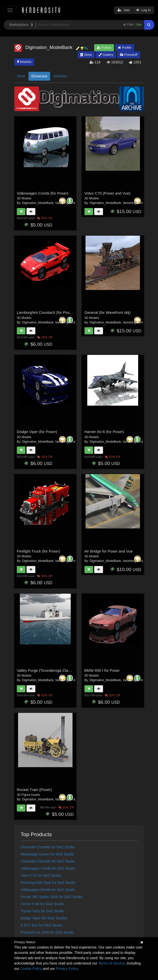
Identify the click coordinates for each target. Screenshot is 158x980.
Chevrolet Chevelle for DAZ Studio (48, 861)
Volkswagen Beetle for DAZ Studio (48, 890)
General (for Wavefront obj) (107, 312)
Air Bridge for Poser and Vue (109, 551)
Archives (60, 76)
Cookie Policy (31, 969)
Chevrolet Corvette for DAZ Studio (48, 847)
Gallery (106, 55)
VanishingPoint (133, 203)
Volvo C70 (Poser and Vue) (107, 193)
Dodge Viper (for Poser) (37, 432)
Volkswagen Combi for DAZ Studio (48, 868)
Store (86, 55)
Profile (124, 48)
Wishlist (24, 62)
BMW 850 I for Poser (102, 670)
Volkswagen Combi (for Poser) (43, 193)
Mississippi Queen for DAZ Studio (47, 854)
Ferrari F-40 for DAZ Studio (42, 904)
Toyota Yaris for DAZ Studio (42, 911)
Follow (104, 48)
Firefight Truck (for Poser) (38, 551)
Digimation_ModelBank (38, 203)
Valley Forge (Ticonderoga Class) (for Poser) (55, 670)
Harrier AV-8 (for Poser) (104, 432)
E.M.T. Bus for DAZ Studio (41, 925)
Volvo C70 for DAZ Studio (41, 875)
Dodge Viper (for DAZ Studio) (44, 918)
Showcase (39, 76)
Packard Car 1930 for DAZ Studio (47, 932)
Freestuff (129, 55)
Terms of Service (111, 963)
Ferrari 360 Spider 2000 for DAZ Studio (52, 897)
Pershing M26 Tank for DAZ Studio (48, 883)
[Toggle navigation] (10, 10)
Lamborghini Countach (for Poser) (46, 312)
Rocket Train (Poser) (34, 790)
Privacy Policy (67, 969)
